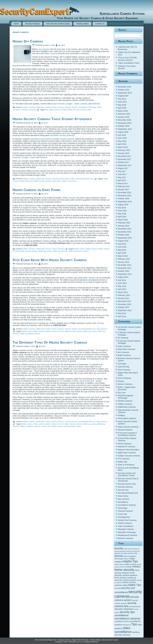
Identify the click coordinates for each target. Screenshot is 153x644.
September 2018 (125, 129)
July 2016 (122, 208)
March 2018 (123, 147)
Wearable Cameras (126, 529)
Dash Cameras (124, 370)
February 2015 (124, 259)
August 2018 (123, 132)
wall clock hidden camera (72, 426)
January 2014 (124, 298)
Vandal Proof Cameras (127, 520)
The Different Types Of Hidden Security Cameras (50, 342)
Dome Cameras (124, 378)
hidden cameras (51, 53)
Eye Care (122, 393)
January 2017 (124, 190)
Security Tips (123, 490)
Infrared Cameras (125, 430)
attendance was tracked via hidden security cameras (52, 139)
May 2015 (122, 250)
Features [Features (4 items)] (126, 559)
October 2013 (124, 307)
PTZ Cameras (124, 459)
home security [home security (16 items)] (124, 570)
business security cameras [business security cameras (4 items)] (128, 551)
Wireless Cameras (29, 110)
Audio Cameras (124, 346)
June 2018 (122, 138)
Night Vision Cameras (127, 453)
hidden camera (79, 249)
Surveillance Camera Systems (113, 14)
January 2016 (124, 226)
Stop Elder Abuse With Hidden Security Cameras (50, 260)
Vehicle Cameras (125, 523)
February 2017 (124, 186)
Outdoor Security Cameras (129, 456)
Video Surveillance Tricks (129, 63)
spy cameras (44, 49)
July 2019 (122, 99)
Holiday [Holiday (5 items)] (129, 567)
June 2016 (122, 211)
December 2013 (125, 301)
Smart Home (123, 496)
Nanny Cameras (58, 107)
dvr (47, 110)
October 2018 (124, 126)
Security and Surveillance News (63, 179)
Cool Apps (122, 364)
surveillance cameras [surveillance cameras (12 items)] (128, 618)
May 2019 (122, 105)
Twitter (77, 104)
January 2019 (124, 117)
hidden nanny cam (26, 181)
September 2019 (125, 93)
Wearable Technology (127, 532)
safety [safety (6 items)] (125, 585)
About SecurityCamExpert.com (46, 640)
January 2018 (124, 153)
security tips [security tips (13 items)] (127, 612)
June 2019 (122, 102)
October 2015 (124, 235)
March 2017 (123, 183)
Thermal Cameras (125, 511)
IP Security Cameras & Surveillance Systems (127, 434)
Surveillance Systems (127, 505)
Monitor (64, 110)
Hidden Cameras (29, 107)
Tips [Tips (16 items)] (134, 624)
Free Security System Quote (58, 24)
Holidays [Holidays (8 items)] (136, 567)
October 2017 (124, 162)
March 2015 (123, 256)
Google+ (69, 104)
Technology (92, 107)
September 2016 (125, 202)
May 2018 (122, 141)
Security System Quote (110, 640)
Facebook (60, 104)
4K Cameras (123, 338)
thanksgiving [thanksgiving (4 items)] (127, 625)
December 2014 (125, 265)
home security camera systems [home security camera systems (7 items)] (126, 574)
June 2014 (122, 283)
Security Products (32, 24)
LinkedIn (84, 104)
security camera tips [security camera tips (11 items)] (126, 605)
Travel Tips (122, 514)
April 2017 (122, 180)
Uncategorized (124, 517)
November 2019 (125, 87)
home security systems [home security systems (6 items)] (124, 578)
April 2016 (122, 217)
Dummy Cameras (125, 384)
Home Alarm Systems (127, 418)
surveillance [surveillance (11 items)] (122, 615)
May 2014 (122, 286)
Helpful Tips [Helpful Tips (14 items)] (130, 561)
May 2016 (122, 214)
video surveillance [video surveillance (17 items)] (123, 630)
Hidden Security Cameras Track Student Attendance (52, 119)
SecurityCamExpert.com (84, 179)
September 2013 (125, 310)
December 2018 (125, 120)
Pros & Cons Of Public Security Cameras (127, 59)
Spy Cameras (102, 329)
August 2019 (123, 96)
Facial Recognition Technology (126, 397)
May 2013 (122, 313)
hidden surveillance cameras (78, 251)
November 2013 (125, 304)
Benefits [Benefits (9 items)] (119, 549)
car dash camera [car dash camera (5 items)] (127, 553)
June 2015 (122, 247)
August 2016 (123, 205)
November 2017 (125, 159)
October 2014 (124, 271)
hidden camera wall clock (84, 381)
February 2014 (124, 295)
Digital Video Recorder (80, 640)
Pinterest (96, 104)
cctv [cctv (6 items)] (136, 553)
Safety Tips (122, 462)
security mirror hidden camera (52, 426)
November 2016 (125, 196)
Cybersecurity (124, 367)
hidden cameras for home (55, 331)
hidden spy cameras (60, 251)
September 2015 (125, 238)
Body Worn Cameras (127, 349)
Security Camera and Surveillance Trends (127, 474)
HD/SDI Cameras (125, 401)
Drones (121, 381)
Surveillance (83, 107)
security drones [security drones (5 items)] (134, 607)
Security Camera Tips (127, 484)
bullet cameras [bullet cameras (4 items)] (128, 549)
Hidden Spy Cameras (28, 41)
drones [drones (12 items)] (119, 556)
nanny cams (57, 181)
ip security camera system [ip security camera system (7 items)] (126, 579)
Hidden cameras (69, 198)
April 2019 (122, 108)
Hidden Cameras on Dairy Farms (37, 190)
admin (63, 45)
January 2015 (124, 262)
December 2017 (125, 156)
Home (16, 24)
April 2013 (122, 316)
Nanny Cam (72, 110)
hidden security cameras (63, 135)
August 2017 (123, 168)
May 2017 (122, 177)
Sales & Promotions (126, 465)
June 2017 (122, 174)
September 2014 (125, 274)
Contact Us (100, 24)
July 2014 (122, 280)
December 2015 (125, 229)
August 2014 (123, 277)
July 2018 (122, 135)
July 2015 (122, 244)
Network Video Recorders (129, 450)
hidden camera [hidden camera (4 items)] (119, 564)
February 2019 (124, 114)
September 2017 (125, 165)
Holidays (121, 415)
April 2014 (122, 289)
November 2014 (125, 268)
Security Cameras (71, 107)
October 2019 (124, 90)
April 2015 (122, 253)
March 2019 (123, 111)
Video (89, 110)
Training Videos (82, 24)
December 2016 (125, 192)
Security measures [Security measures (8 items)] (124, 609)
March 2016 (123, 220)
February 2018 (124, 150)
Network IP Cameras (127, 447)
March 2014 (123, 292)
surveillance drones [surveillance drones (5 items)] (122, 621)
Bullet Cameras (124, 355)
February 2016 (124, 223)
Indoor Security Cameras (128, 427)
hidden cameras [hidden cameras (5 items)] (131, 564)
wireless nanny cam (69, 181)
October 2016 (124, 199)
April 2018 (122, 144)
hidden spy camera (45, 251)
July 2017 (122, 171)
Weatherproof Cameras (128, 535)
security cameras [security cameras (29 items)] (128, 594)
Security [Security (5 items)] (118, 588)
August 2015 (123, 241)
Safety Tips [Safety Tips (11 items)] (135, 585)
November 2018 (125, 123)
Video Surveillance (126, 526)
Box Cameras (124, 352)
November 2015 (125, 232)
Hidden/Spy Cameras (44, 107)
